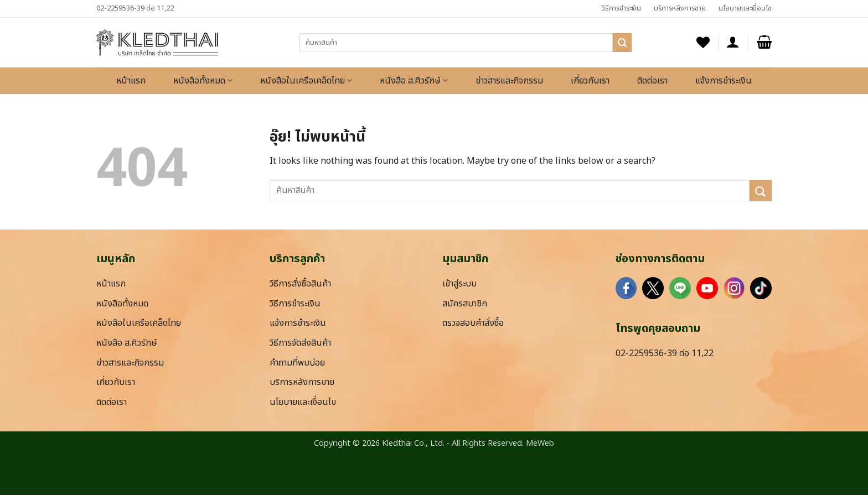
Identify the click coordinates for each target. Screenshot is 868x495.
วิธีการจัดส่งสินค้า (300, 343)
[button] (733, 42)
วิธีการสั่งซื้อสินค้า (300, 284)
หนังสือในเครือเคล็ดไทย (306, 81)
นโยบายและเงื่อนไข (745, 8)
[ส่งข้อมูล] (622, 43)
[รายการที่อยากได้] (703, 42)
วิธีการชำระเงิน (621, 8)
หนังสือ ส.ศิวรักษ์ (414, 81)
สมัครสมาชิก (465, 304)
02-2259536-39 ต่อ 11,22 (135, 8)
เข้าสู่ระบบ (459, 284)
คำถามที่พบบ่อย (297, 363)
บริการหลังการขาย (680, 8)
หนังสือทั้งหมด (203, 81)
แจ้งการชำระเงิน (724, 81)
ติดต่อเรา (652, 81)
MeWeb (540, 443)
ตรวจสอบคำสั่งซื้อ (473, 323)
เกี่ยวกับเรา (590, 81)
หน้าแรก (131, 81)
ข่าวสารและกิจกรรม (509, 81)
